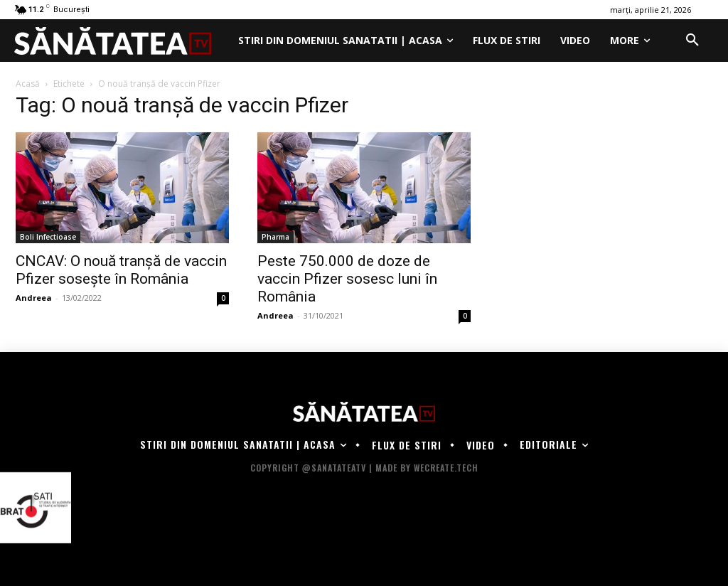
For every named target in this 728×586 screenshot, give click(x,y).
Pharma (275, 237)
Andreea (34, 298)
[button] (692, 41)
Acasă (28, 84)
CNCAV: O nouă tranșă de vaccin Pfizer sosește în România (121, 270)
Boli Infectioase (48, 237)
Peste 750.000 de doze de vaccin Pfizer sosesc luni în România (347, 279)
